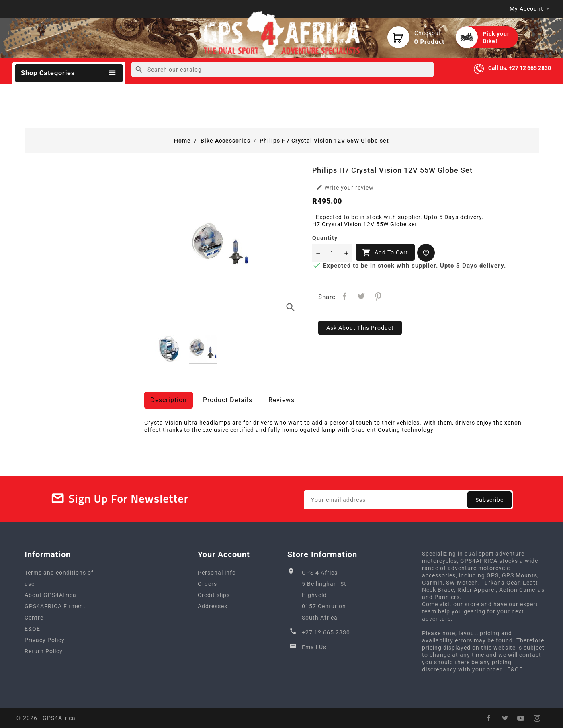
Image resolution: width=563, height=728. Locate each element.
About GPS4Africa (50, 595)
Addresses (213, 606)
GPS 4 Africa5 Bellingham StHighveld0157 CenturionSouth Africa (324, 595)
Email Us (314, 647)
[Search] (283, 70)
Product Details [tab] (228, 400)
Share (345, 296)
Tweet (361, 296)
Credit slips (214, 595)
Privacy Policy (45, 640)
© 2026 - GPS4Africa (46, 718)
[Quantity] (332, 253)
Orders (207, 584)
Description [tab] (169, 400)
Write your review (345, 187)
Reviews (281, 400)
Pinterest (378, 296)
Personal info (217, 573)
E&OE (32, 629)
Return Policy (44, 651)
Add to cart (385, 253)
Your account (224, 554)
